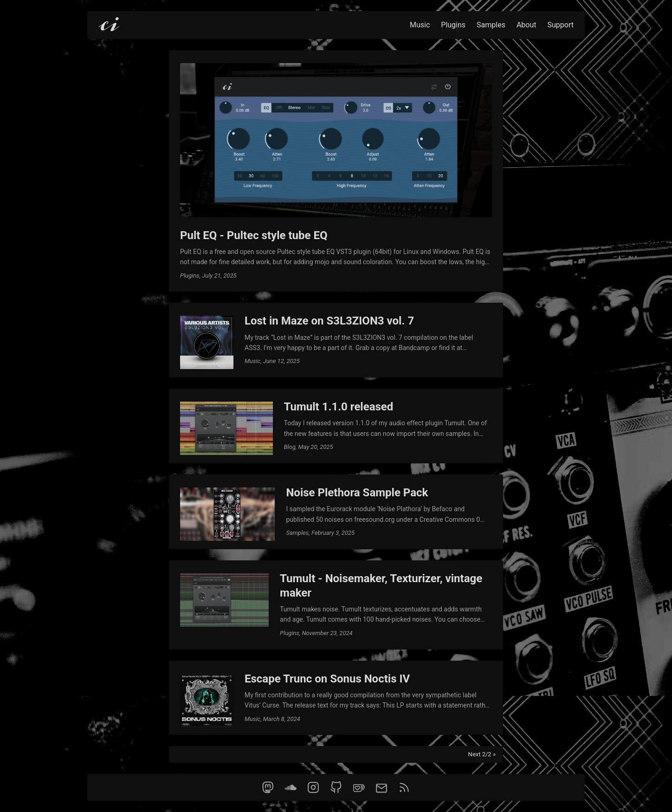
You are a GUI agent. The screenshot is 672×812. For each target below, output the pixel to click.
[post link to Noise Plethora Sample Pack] (336, 512)
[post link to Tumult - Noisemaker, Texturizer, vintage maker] (336, 605)
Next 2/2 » (482, 754)
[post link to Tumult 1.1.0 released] (336, 426)
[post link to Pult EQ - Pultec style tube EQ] (336, 171)
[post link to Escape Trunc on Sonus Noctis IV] (336, 698)
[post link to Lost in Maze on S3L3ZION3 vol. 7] (336, 340)
